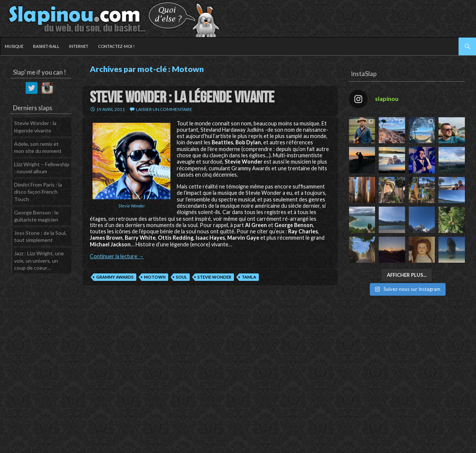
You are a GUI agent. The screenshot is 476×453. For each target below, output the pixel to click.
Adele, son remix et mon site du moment (38, 147)
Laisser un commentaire (164, 109)
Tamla (249, 277)
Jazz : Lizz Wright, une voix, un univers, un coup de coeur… (39, 260)
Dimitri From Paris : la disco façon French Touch (38, 192)
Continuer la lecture (117, 256)
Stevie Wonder (214, 277)
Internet (79, 46)
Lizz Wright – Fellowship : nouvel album (42, 168)
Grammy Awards (115, 277)
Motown (155, 277)
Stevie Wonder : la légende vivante (182, 98)
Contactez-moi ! (116, 46)
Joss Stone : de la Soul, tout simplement (40, 237)
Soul (182, 277)
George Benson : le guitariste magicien (36, 216)
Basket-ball (46, 46)
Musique (14, 46)
